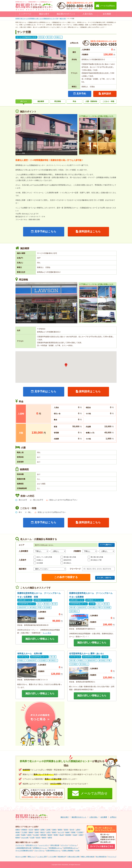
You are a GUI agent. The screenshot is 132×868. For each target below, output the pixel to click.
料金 (74, 101)
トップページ (25, 14)
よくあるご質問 (42, 857)
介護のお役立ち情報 (73, 857)
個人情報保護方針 (101, 857)
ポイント (24, 101)
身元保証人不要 (96, 560)
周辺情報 (58, 101)
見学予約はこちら (44, 231)
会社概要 (107, 14)
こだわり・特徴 (108, 101)
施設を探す (44, 14)
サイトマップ (112, 857)
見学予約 (80, 94)
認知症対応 (67, 560)
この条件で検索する (66, 577)
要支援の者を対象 (70, 557)
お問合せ (113, 817)
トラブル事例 (52, 857)
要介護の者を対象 (97, 557)
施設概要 (41, 101)
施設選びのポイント (66, 14)
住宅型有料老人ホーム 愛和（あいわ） (87, 654)
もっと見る (47, 633)
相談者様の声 (62, 857)
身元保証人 (67, 563)
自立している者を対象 (44, 557)
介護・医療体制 (91, 101)
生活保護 (40, 563)
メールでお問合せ (105, 6)
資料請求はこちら (88, 231)
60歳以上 (40, 560)
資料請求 (105, 94)
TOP (37, 19)
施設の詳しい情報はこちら (40, 639)
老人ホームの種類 (21, 857)
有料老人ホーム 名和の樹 (30, 654)
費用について (32, 857)
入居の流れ (88, 14)
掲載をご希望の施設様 (88, 857)
